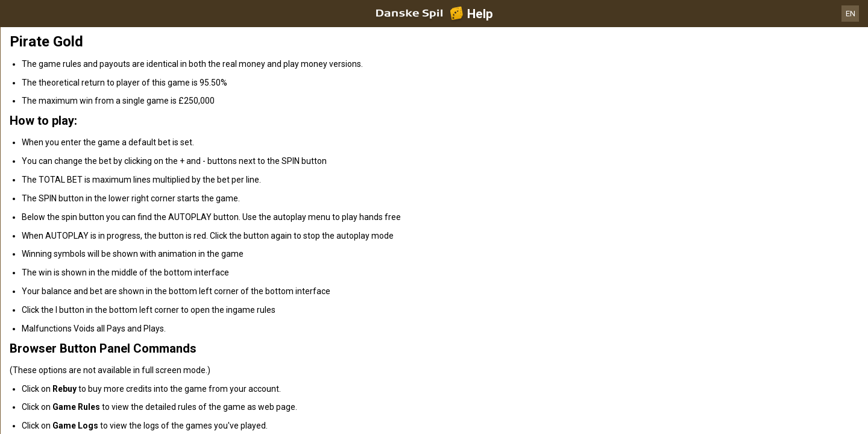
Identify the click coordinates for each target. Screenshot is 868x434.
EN (851, 14)
